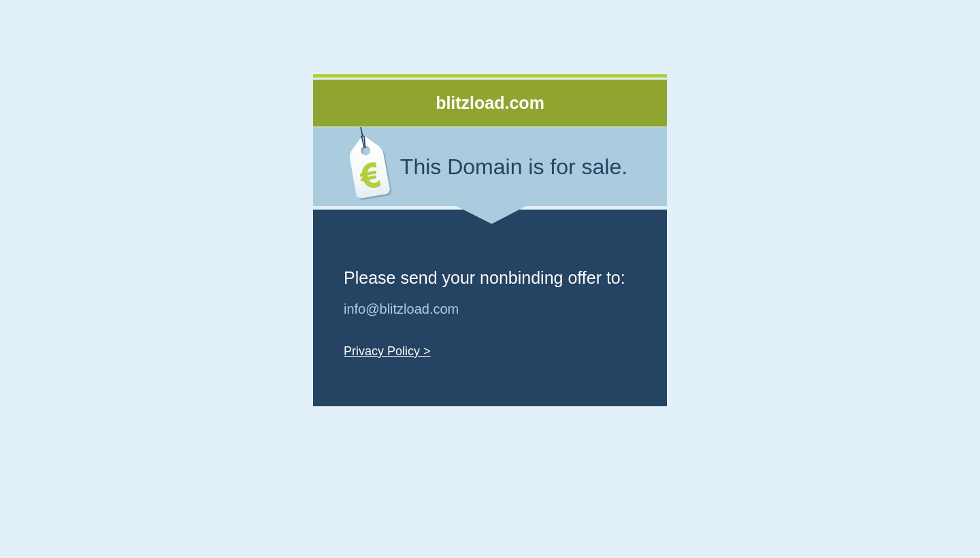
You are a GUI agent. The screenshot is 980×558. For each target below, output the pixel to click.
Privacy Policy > (387, 351)
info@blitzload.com (401, 309)
